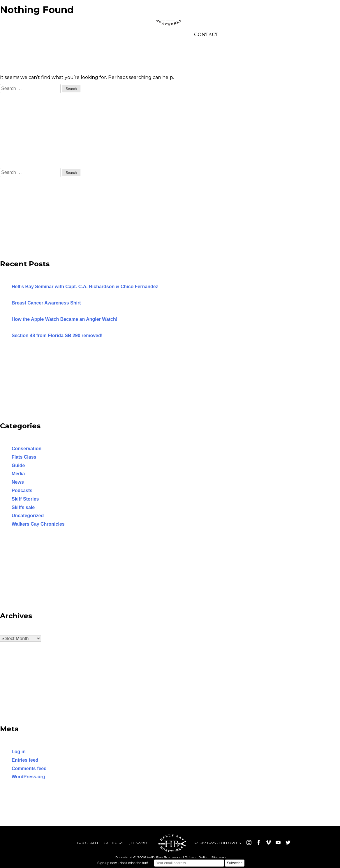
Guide (18, 465)
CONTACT (206, 34)
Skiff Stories (25, 499)
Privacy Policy (197, 857)
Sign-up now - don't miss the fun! (123, 863)
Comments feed (29, 768)
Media (18, 474)
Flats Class (24, 457)
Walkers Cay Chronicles (38, 524)
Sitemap (218, 857)
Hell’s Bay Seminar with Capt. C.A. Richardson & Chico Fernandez (85, 287)
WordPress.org (28, 777)
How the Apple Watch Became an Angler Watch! (65, 319)
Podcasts (22, 491)
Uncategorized (28, 516)
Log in (19, 752)
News (18, 482)
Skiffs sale (23, 507)
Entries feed (25, 760)
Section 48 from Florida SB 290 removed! (57, 336)
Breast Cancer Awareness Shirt (46, 303)
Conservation (27, 449)
